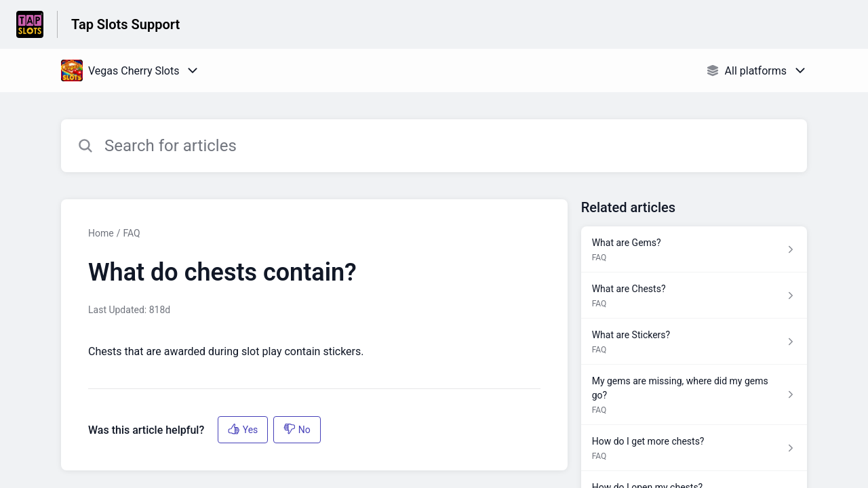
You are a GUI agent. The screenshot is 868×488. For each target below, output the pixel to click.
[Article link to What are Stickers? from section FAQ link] (694, 342)
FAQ (131, 233)
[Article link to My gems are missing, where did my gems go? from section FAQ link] (694, 395)
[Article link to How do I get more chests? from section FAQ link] (694, 448)
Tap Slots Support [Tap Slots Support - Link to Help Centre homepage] (125, 24)
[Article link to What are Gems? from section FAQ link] (694, 249)
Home (101, 233)
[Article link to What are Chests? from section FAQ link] (694, 296)
